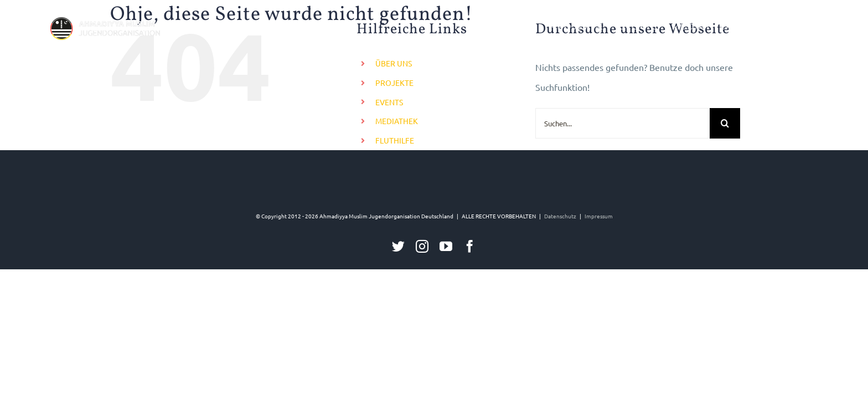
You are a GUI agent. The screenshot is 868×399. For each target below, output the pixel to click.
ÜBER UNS (394, 63)
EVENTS (389, 102)
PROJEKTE (394, 83)
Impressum (599, 216)
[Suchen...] (622, 123)
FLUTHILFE (395, 140)
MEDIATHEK (397, 121)
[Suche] (725, 123)
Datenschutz (560, 216)
